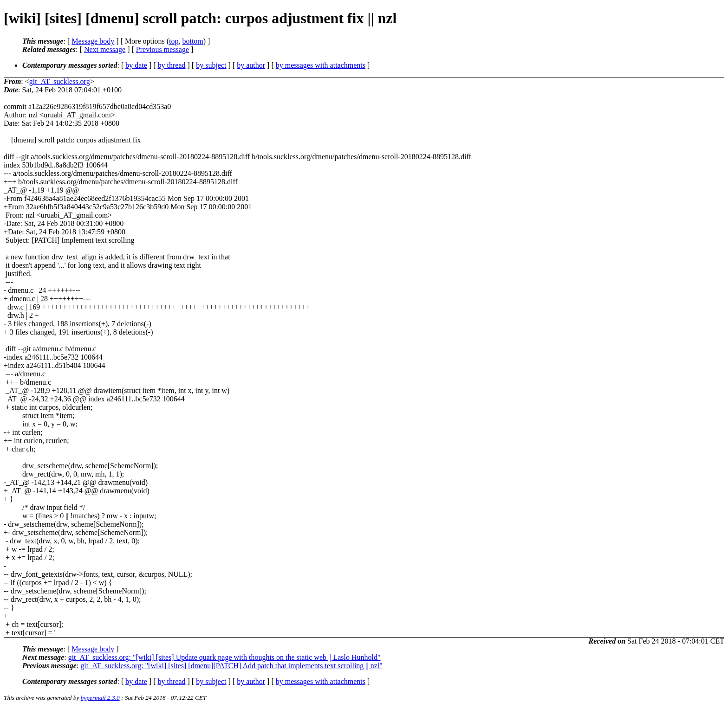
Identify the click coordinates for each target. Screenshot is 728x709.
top (174, 41)
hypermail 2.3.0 (100, 698)
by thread (172, 65)
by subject (211, 65)
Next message (105, 49)
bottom (192, 41)
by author (251, 65)
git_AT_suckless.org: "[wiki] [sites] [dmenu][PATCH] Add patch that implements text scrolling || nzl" (231, 666)
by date (136, 65)
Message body (93, 41)
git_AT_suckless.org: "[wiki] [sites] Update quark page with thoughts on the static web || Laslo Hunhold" (224, 657)
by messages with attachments (321, 65)
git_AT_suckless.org (60, 81)
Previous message (162, 49)
